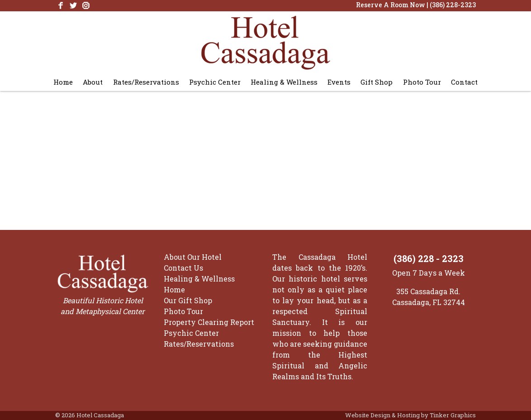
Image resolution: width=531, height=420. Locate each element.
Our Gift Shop (188, 300)
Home (63, 82)
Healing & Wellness (284, 82)
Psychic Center (215, 82)
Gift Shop (377, 82)
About (93, 82)
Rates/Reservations (146, 82)
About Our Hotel (193, 257)
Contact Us (183, 268)
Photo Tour (422, 82)
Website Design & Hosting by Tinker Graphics (410, 415)
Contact (464, 82)
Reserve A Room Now (391, 5)
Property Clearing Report (209, 322)
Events (339, 82)
